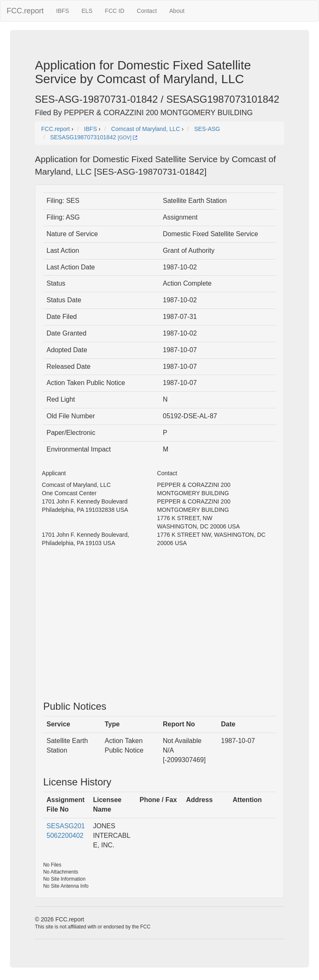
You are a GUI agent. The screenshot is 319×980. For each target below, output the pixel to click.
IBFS (63, 11)
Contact (147, 11)
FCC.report (25, 11)
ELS (87, 11)
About (177, 11)
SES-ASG (207, 129)
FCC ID (115, 11)
